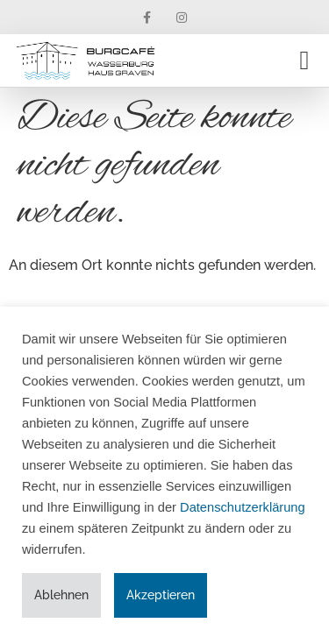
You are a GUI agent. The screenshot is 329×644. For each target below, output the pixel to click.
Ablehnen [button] (61, 595)
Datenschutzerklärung (243, 507)
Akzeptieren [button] (161, 595)
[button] (304, 61)
